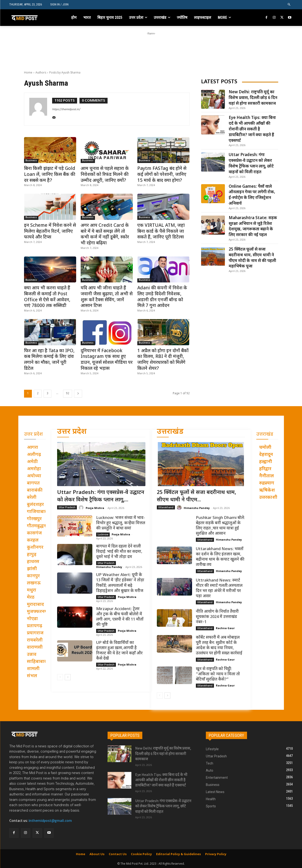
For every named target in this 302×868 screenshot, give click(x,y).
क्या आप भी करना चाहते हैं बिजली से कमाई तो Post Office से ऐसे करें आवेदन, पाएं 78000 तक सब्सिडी (47, 297)
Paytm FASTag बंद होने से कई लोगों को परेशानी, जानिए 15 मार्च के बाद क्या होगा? (162, 175)
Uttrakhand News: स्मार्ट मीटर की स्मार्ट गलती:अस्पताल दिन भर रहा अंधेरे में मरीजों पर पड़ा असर (219, 588)
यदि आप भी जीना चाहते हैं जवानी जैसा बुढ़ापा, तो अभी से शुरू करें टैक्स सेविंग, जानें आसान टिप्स (107, 297)
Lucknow (103, 534)
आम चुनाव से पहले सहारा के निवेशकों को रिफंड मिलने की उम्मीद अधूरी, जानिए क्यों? (105, 175)
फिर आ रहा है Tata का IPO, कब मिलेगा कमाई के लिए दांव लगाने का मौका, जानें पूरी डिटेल (49, 360)
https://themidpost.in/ (66, 109)
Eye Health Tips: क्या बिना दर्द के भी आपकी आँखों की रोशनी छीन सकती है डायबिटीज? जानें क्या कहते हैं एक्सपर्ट (252, 129)
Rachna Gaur (225, 628)
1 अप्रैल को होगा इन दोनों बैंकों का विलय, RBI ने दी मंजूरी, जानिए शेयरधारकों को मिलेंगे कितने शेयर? (163, 360)
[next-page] (78, 394)
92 (68, 394)
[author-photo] (41, 109)
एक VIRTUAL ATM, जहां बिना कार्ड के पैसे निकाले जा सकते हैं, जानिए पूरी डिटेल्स (161, 232)
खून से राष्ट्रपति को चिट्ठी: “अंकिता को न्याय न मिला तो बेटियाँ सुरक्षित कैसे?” (218, 674)
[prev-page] (60, 677)
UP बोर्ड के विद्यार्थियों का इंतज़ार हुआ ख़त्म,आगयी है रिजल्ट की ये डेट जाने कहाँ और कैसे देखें (119, 651)
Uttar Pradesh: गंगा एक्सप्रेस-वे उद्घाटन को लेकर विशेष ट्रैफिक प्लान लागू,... (101, 496)
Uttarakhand (166, 507)
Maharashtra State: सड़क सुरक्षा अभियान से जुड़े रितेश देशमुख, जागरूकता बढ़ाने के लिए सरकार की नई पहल (253, 227)
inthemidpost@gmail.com (50, 821)
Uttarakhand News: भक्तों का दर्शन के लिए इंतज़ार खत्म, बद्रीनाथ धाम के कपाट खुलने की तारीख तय (220, 557)
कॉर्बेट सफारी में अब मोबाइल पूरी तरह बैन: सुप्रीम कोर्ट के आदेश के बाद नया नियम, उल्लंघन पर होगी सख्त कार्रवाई (219, 646)
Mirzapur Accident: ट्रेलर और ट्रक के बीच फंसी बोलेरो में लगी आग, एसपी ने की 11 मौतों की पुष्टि (120, 617)
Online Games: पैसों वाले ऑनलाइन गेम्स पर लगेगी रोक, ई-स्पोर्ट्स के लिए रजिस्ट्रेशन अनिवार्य (252, 195)
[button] (289, 5)
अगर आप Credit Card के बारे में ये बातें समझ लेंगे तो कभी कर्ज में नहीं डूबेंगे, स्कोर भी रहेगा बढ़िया (105, 234)
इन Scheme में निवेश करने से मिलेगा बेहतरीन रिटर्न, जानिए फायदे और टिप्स (50, 232)
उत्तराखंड (170, 432)
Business (31, 161)
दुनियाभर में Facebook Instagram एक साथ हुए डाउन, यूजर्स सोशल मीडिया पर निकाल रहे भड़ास (107, 360)
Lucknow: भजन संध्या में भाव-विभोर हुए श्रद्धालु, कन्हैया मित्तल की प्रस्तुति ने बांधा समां (121, 523)
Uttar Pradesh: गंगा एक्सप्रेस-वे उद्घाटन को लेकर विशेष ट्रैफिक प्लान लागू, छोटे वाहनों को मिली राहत (251, 164)
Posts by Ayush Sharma (65, 72)
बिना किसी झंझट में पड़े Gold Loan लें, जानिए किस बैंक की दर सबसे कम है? (50, 175)
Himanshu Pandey (109, 567)
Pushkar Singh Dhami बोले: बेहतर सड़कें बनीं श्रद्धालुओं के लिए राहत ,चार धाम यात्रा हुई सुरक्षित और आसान (220, 526)
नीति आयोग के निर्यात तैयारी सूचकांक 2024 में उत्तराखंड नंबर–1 (217, 617)
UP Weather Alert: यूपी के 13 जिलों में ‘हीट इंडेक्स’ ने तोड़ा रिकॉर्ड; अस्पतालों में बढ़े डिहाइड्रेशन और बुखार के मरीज (120, 583)
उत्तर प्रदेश (72, 432)
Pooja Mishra (95, 508)
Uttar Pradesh (67, 507)
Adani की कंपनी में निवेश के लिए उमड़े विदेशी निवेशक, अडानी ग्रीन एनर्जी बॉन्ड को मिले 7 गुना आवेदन (162, 297)
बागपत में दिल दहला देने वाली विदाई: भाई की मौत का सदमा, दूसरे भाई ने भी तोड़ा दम (119, 552)
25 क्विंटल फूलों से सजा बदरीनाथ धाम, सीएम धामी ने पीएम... (196, 496)
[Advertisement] (151, 47)
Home (28, 72)
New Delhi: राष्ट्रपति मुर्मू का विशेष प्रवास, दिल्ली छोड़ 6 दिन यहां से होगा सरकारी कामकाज (253, 98)
